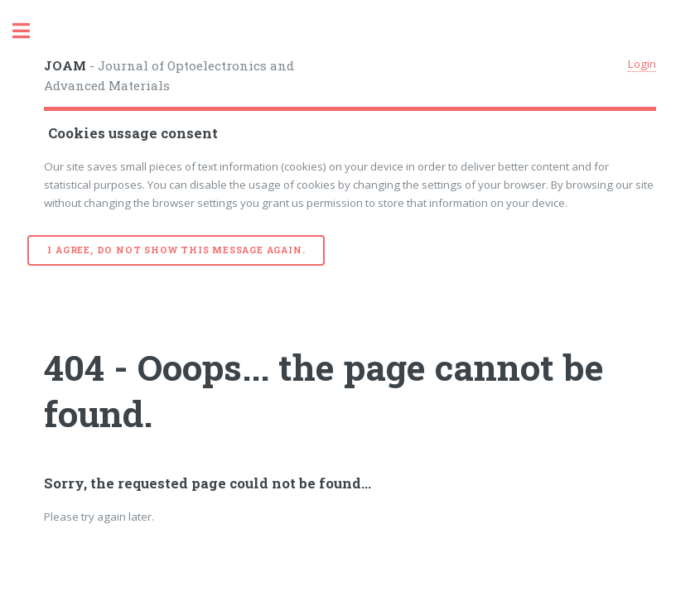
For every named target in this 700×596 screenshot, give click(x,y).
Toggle (30, 31)
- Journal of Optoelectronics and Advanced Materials (169, 76)
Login (642, 64)
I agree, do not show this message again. (176, 250)
